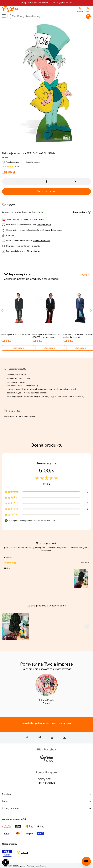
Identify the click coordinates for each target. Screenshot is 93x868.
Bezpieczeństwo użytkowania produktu (23, 246)
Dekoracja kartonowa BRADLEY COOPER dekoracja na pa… (46, 336)
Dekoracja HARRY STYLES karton (16, 335)
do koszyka (19, 348)
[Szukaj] (48, 16)
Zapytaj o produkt (33, 162)
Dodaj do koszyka (47, 191)
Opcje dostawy (80, 212)
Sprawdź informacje (53, 230)
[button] (6, 862)
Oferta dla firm (33, 251)
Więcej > (84, 275)
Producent (11, 235)
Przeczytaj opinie (44, 225)
